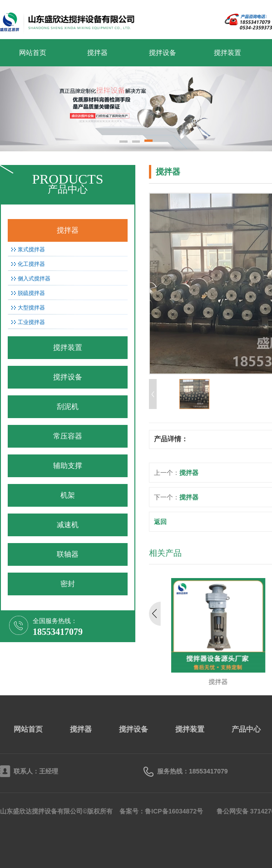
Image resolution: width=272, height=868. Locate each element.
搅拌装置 (227, 53)
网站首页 (33, 53)
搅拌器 (97, 53)
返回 (160, 522)
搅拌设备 (163, 53)
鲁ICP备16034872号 (174, 811)
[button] (124, 142)
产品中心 (246, 729)
